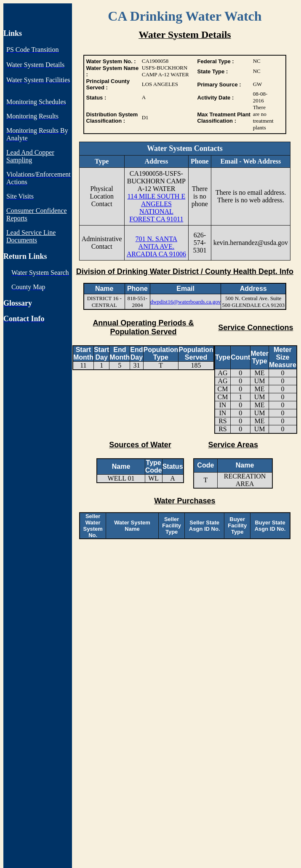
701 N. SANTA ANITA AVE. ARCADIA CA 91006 (156, 246)
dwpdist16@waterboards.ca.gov (185, 302)
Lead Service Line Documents (31, 236)
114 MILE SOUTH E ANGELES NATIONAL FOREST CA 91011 (157, 208)
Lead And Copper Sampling (30, 156)
